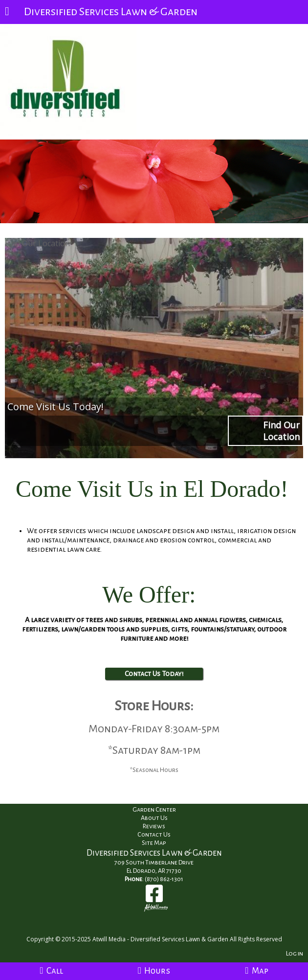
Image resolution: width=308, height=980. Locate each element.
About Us (154, 818)
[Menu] (7, 12)
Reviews (154, 826)
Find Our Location (37, 243)
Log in (295, 953)
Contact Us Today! (154, 674)
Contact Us (154, 835)
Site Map (154, 843)
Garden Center (154, 810)
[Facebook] (154, 897)
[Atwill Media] (163, 928)
